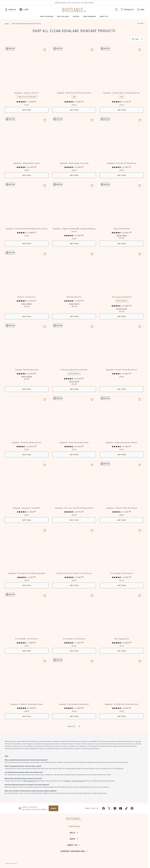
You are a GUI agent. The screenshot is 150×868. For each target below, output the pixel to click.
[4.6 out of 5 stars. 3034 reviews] (120, 233)
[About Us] (74, 845)
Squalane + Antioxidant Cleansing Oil (74, 704)
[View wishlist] (127, 10)
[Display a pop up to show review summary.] (35, 102)
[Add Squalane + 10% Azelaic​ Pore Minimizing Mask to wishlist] (45, 530)
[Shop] (74, 839)
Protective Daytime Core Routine (74, 370)
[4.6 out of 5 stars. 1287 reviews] (73, 235)
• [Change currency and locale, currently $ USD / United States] (24, 10)
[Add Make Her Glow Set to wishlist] (92, 254)
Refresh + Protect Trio (27, 297)
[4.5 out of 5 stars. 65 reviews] (25, 577)
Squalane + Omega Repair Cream (27, 163)
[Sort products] (137, 39)
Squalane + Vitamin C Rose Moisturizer (122, 370)
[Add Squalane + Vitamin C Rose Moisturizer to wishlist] (140, 327)
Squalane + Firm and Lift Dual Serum (122, 163)
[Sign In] (10, 10)
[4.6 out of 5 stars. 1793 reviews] (73, 167)
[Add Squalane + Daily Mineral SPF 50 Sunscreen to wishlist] (92, 50)
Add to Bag (27, 110)
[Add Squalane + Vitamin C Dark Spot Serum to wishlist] (140, 465)
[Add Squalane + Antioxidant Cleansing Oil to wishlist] (92, 661)
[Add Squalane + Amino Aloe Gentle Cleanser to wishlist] (140, 400)
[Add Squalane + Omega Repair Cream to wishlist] (45, 120)
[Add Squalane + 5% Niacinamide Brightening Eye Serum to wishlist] (45, 186)
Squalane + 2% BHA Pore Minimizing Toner (122, 704)
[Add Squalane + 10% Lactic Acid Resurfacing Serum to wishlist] (92, 465)
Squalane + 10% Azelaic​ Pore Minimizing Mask (27, 573)
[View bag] (141, 10)
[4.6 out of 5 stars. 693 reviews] (120, 708)
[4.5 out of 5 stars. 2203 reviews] (73, 379)
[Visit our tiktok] (126, 808)
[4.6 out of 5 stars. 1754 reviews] (25, 301)
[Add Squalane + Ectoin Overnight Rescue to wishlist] (92, 400)
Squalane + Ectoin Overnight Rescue (74, 442)
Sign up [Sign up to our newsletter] (53, 808)
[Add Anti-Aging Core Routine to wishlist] (140, 254)
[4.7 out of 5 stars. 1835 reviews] (120, 577)
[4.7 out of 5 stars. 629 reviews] (25, 512)
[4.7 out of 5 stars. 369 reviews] (25, 708)
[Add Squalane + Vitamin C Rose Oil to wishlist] (45, 50)
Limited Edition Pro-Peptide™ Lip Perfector (74, 573)
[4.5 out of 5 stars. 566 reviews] (25, 233)
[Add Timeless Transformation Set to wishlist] (45, 327)
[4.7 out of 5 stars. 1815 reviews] (73, 577)
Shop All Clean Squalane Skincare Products (74, 31)
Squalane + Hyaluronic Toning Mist (27, 508)
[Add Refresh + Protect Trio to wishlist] (45, 254)
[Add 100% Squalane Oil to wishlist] (140, 596)
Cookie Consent (74, 826)
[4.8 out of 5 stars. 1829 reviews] (120, 643)
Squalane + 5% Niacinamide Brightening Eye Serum (27, 229)
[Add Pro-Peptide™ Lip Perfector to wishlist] (140, 530)
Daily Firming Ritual (122, 229)
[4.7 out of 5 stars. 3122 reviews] (73, 301)
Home (7, 23)
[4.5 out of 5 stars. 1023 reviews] (73, 708)
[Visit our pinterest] (132, 808)
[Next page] (80, 726)
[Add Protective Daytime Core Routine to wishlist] (92, 327)
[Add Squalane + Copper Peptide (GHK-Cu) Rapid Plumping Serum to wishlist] (92, 186)
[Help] (74, 833)
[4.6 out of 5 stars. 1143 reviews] (120, 446)
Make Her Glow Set (74, 297)
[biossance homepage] (74, 10)
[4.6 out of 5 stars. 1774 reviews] (73, 512)
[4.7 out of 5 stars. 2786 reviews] (25, 102)
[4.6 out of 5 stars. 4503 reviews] (25, 167)
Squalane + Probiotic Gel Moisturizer (27, 442)
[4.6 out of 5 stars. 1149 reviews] (73, 446)
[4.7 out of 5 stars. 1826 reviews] (25, 643)
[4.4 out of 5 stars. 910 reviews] (120, 512)
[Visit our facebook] (104, 808)
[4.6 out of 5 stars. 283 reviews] (73, 102)
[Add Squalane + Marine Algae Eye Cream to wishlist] (92, 120)
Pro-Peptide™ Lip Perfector (122, 573)
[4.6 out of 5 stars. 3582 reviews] (120, 306)
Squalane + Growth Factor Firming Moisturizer (122, 93)
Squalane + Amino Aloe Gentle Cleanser (122, 442)
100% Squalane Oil (122, 639)
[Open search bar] (116, 10)
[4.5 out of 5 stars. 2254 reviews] (25, 446)
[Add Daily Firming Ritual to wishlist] (140, 186)
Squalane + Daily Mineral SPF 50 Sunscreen (74, 93)
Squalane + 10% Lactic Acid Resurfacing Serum (74, 508)
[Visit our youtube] (121, 808)
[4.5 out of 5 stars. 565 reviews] (120, 167)
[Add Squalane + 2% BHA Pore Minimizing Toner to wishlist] (140, 661)
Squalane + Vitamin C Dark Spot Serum (122, 508)
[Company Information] (74, 851)
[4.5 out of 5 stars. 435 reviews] (120, 102)
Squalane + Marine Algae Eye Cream (74, 163)
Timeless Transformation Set (27, 370)
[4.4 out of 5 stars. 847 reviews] (120, 374)
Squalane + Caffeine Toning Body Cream (27, 704)
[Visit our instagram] (115, 808)
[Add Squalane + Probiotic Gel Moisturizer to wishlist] (45, 400)
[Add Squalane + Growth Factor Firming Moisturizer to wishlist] (140, 50)
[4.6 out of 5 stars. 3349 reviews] (25, 374)
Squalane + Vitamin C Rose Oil (27, 93)
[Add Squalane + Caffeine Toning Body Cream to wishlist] (45, 661)
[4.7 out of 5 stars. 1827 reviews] (73, 643)
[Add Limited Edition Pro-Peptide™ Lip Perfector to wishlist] (92, 530)
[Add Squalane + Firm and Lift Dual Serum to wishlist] (140, 120)
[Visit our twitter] (109, 808)
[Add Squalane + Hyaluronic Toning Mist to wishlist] (45, 465)
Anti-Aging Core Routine (122, 297)
